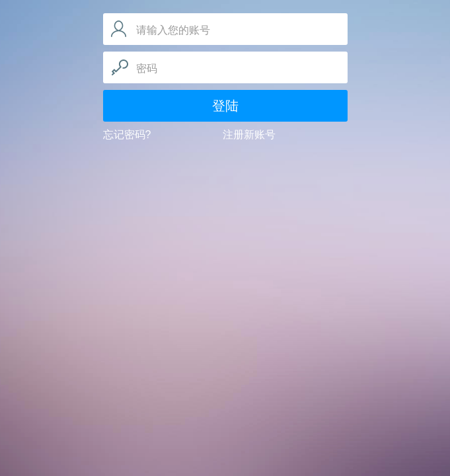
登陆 (225, 106)
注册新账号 (249, 135)
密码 (147, 68)
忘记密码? (127, 135)
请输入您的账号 (173, 30)
